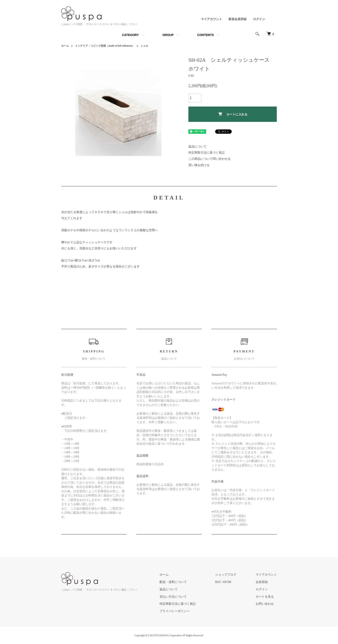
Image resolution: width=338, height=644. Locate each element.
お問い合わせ (265, 604)
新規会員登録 (238, 19)
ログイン (259, 19)
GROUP (168, 35)
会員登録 (262, 582)
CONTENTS (206, 35)
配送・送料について (173, 582)
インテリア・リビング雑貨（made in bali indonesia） (105, 46)
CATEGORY (130, 35)
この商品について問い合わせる (210, 159)
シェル (144, 46)
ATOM (227, 582)
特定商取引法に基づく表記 (207, 153)
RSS (218, 582)
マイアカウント (211, 19)
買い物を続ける (199, 165)
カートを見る (265, 597)
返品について (197, 147)
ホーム (65, 46)
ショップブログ (226, 575)
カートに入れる (233, 114)
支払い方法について (173, 597)
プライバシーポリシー (175, 611)
